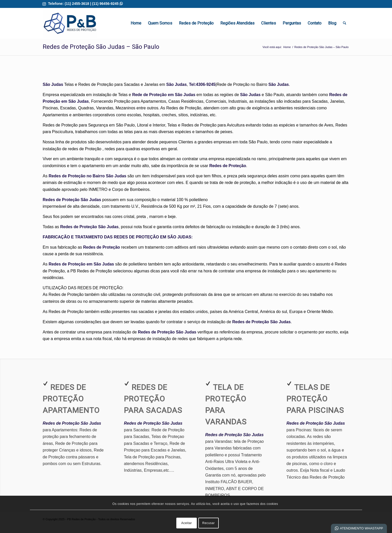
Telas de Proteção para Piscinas (315, 399)
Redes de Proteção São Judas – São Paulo (101, 47)
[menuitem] (136, 23)
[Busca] (345, 23)
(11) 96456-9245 (107, 4)
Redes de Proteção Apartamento (71, 399)
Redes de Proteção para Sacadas (153, 399)
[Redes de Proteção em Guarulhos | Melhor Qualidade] (70, 23)
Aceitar (187, 523)
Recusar (209, 523)
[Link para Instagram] (44, 4)
